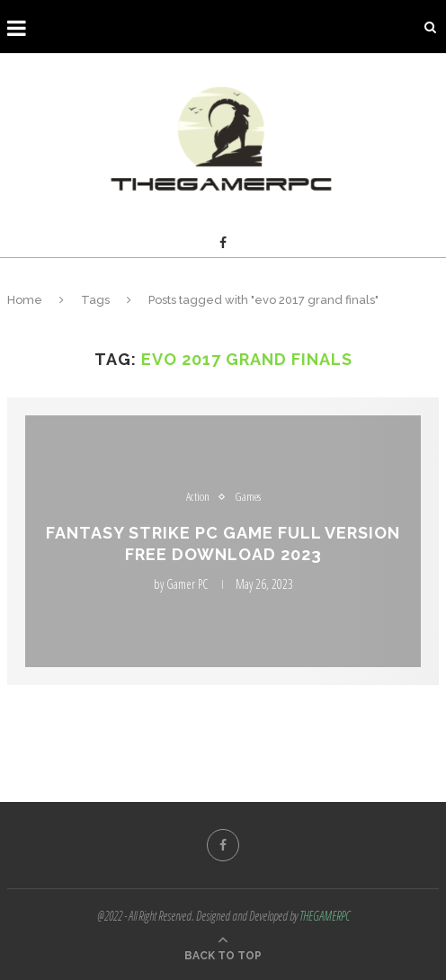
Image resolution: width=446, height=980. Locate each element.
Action (198, 497)
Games (248, 497)
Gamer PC (187, 584)
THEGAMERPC (325, 916)
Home (25, 300)
